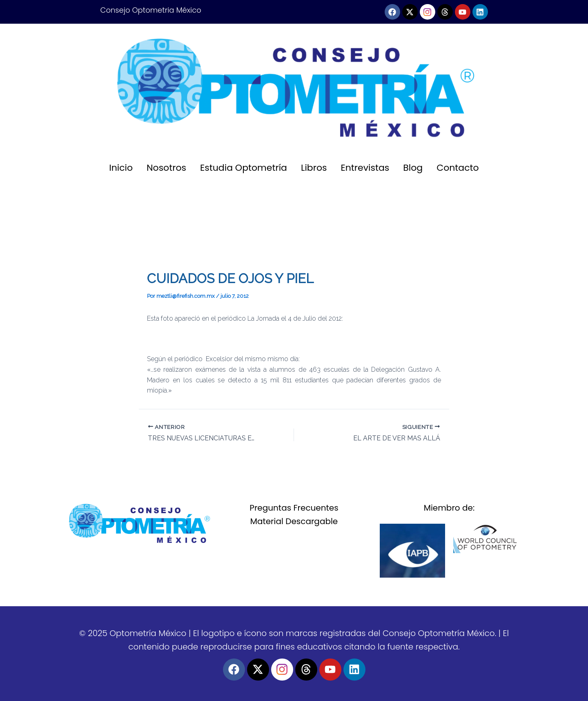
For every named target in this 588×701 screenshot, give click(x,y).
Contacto (458, 168)
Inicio (121, 168)
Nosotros (166, 168)
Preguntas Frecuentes (294, 508)
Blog (413, 168)
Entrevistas (365, 168)
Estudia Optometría (244, 168)
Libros (314, 168)
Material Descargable (294, 521)
